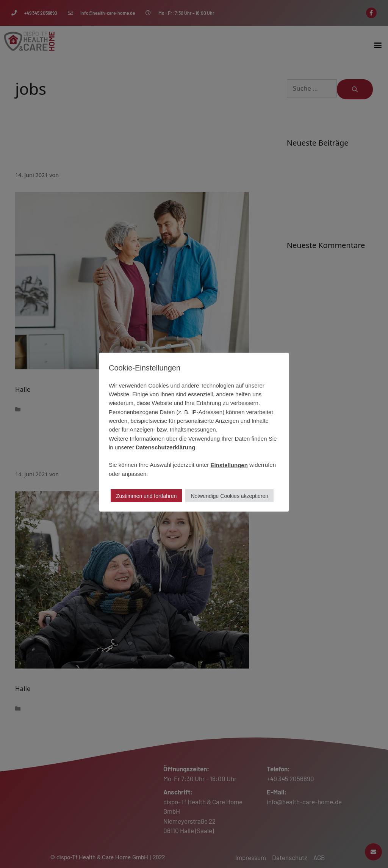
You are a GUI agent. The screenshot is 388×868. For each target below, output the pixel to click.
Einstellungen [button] (229, 465)
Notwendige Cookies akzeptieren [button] (229, 496)
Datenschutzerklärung (166, 447)
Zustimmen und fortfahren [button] (146, 496)
